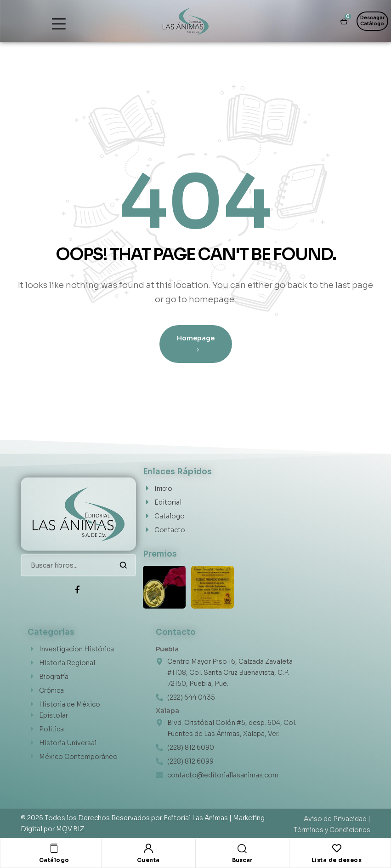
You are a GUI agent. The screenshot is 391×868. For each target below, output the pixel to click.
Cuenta (148, 860)
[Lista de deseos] (337, 848)
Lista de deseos (337, 860)
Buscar (123, 565)
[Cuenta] (148, 848)
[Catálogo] (54, 848)
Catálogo (54, 860)
